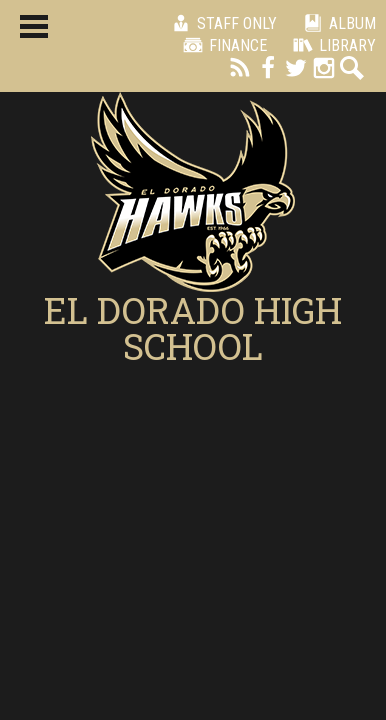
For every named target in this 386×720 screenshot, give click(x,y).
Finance (222, 45)
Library (331, 45)
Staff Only (221, 23)
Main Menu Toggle (34, 26)
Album (336, 23)
